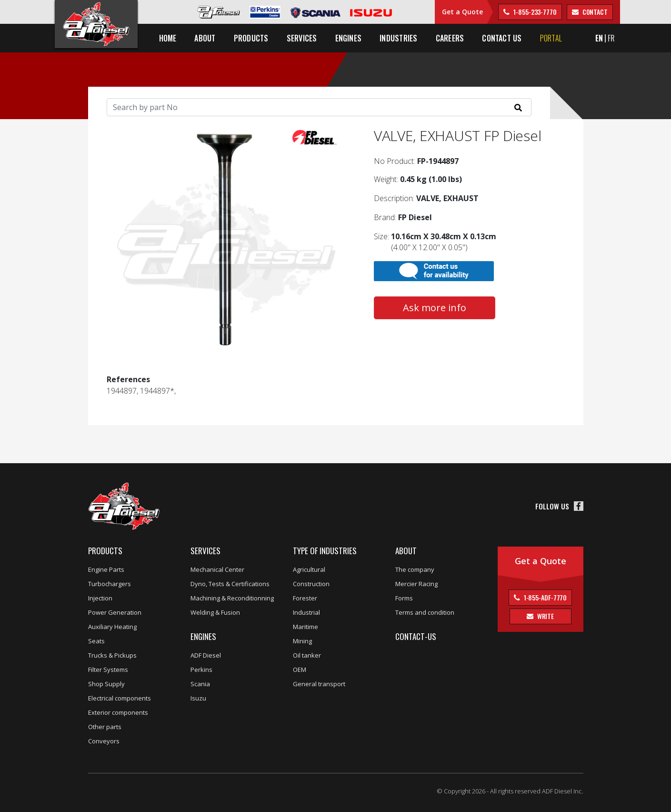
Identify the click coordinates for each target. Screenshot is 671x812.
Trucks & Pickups (112, 655)
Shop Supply (106, 684)
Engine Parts (106, 569)
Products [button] (251, 38)
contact (594, 12)
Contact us (502, 38)
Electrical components (120, 698)
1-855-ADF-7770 (545, 597)
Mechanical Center (217, 569)
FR (611, 38)
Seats (96, 641)
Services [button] (302, 38)
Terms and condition (425, 612)
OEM (300, 670)
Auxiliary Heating (112, 627)
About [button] (205, 38)
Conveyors (104, 741)
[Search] (319, 107)
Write (545, 616)
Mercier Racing (416, 584)
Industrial (306, 612)
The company (415, 569)
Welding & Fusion (215, 612)
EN (599, 38)
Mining (302, 641)
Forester (305, 598)
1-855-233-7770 (534, 12)
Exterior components (118, 712)
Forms (404, 598)
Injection (100, 598)
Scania (200, 684)
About (406, 551)
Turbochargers (110, 584)
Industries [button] (398, 38)
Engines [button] (349, 38)
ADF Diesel (206, 655)
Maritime (305, 627)
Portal (551, 38)
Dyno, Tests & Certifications (230, 584)
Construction (311, 584)
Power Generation (115, 612)
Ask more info (435, 308)
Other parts (105, 727)
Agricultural (309, 569)
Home (168, 38)
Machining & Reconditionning (232, 598)
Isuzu (198, 698)
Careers (450, 38)
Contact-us (416, 636)
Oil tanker (307, 655)
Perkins (201, 670)
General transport (319, 684)
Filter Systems (108, 670)
